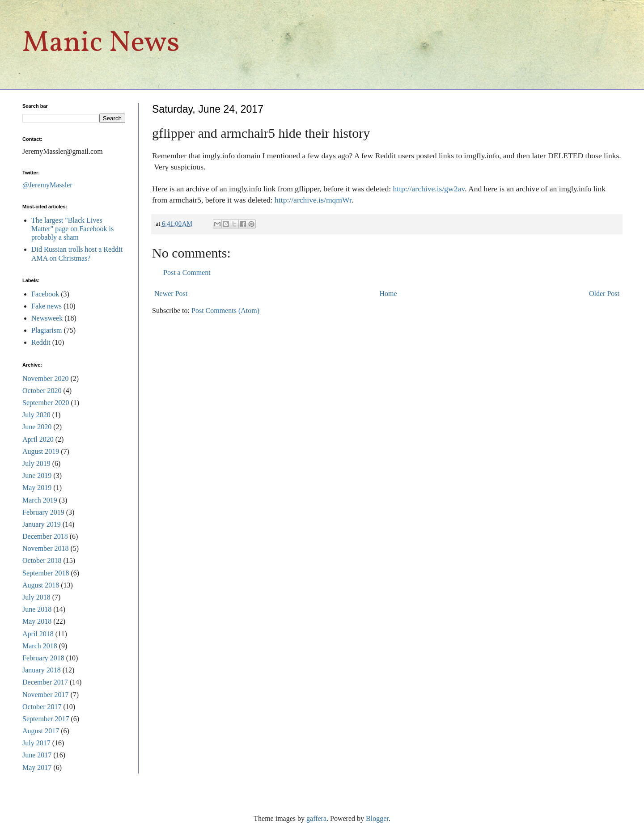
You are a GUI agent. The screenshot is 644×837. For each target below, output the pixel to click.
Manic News (101, 44)
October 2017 (42, 707)
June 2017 (37, 755)
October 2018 (42, 560)
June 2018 (37, 609)
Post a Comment (187, 273)
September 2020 (46, 403)
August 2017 (41, 731)
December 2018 (45, 536)
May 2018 (37, 621)
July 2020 (36, 415)
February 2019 (43, 512)
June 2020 (37, 427)
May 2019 (37, 488)
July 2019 (36, 463)
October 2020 (42, 391)
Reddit (41, 342)
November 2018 (46, 548)
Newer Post (171, 294)
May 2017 (37, 767)
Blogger (377, 818)
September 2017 (46, 719)
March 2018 (40, 646)
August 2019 (41, 451)
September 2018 (46, 573)
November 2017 (46, 695)
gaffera (316, 818)
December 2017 (45, 682)
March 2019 (40, 500)
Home (388, 294)
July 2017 (36, 743)
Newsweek (47, 318)
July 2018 (36, 597)
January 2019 (42, 524)
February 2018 (43, 658)
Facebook (45, 294)
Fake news (47, 306)
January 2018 (42, 670)
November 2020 (46, 378)
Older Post (604, 294)
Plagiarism (47, 330)
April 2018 (38, 634)
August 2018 (41, 585)
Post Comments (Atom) (225, 311)
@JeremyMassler (47, 185)
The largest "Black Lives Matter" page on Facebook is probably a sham (72, 229)
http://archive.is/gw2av (429, 189)
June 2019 (37, 476)
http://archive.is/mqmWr (313, 200)
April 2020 (38, 439)
